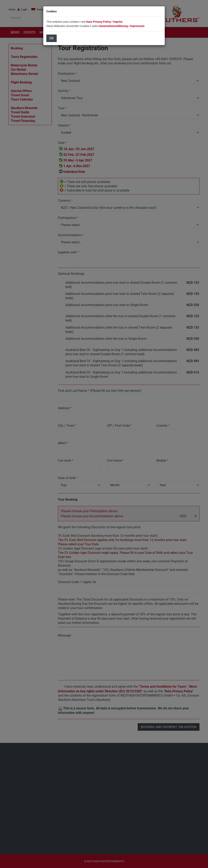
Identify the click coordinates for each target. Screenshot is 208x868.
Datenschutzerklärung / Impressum (122, 26)
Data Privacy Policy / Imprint (104, 22)
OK (51, 38)
